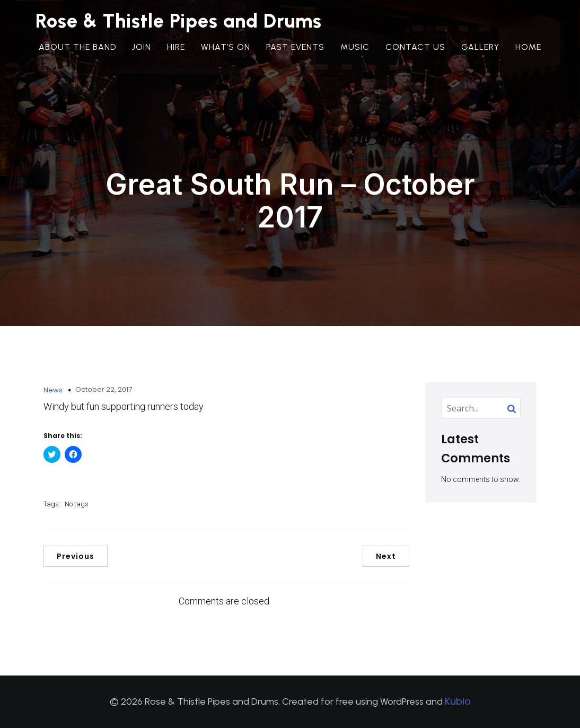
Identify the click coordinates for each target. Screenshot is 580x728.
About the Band (77, 51)
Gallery (480, 51)
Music (355, 51)
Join (142, 51)
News (53, 390)
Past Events (295, 51)
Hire (176, 51)
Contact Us (415, 51)
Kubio (458, 701)
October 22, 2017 (104, 389)
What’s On (226, 51)
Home (528, 51)
